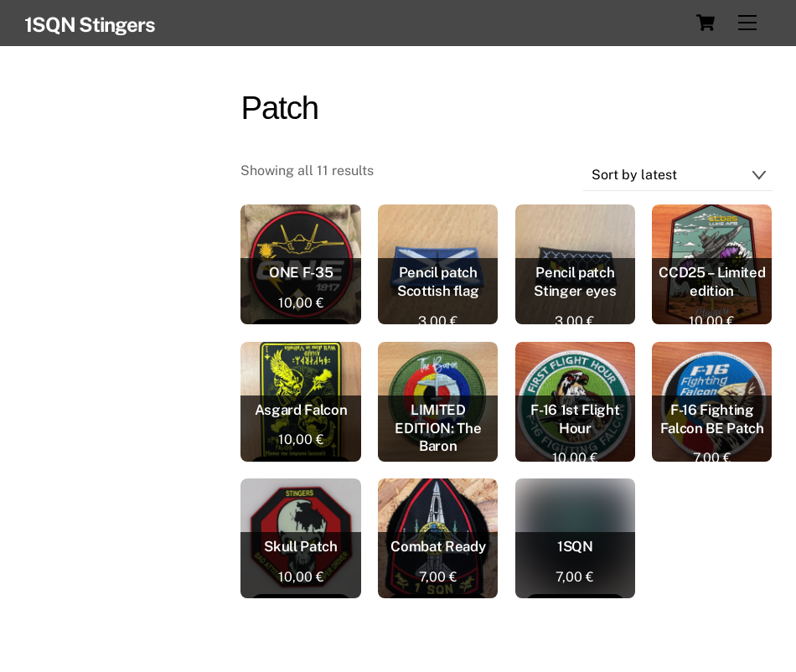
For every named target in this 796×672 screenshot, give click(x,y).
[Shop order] (678, 176)
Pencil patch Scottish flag (438, 282)
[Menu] (747, 23)
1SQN (575, 546)
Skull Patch (300, 546)
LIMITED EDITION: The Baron (438, 428)
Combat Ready (438, 546)
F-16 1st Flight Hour (575, 419)
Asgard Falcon (301, 410)
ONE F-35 (301, 272)
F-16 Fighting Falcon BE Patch (712, 419)
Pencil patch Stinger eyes (575, 282)
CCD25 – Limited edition (712, 282)
